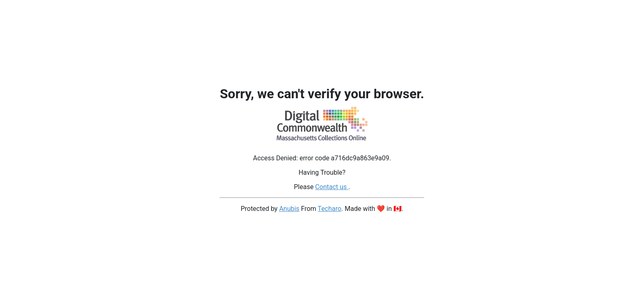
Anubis (289, 209)
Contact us (332, 187)
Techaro (330, 209)
